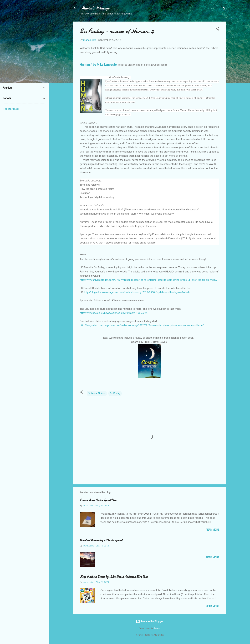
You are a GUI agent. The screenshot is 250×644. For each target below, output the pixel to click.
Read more (213, 530)
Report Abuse (11, 109)
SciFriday (115, 393)
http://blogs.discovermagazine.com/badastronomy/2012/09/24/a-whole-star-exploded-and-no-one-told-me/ (142, 325)
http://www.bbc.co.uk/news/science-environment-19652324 (114, 313)
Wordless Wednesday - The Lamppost (101, 540)
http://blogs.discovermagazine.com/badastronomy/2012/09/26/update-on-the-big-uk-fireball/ (137, 292)
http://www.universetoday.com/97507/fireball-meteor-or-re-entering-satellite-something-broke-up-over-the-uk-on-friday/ (149, 280)
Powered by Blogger (149, 621)
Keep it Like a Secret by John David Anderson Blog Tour (114, 577)
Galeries (157, 628)
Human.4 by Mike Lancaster (99, 65)
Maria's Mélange (95, 8)
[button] (217, 29)
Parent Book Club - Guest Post (98, 500)
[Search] (224, 9)
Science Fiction (97, 393)
